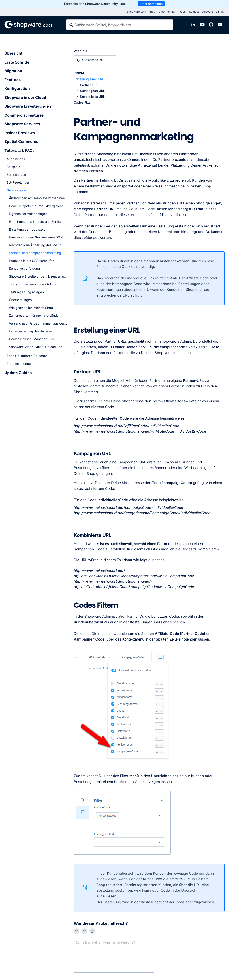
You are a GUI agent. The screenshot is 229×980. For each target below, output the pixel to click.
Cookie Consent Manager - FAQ (32, 339)
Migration (13, 71)
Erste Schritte (17, 62)
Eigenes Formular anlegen (28, 214)
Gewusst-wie (16, 190)
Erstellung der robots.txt (27, 230)
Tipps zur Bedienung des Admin (33, 284)
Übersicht (13, 53)
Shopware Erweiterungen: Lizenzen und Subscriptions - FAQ (38, 277)
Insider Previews (20, 133)
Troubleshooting (19, 364)
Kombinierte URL (92, 97)
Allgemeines (16, 159)
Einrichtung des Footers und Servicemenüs (38, 222)
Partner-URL (89, 85)
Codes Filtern (84, 103)
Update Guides (18, 373)
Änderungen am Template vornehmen (37, 198)
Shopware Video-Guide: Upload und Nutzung (38, 347)
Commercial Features (24, 115)
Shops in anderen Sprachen (27, 356)
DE (217, 12)
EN (222, 12)
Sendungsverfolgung (24, 269)
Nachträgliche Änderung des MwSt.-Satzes (38, 245)
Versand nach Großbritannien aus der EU (38, 323)
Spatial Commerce (21, 142)
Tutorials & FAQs (20, 151)
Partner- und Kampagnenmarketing (35, 253)
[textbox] (120, 25)
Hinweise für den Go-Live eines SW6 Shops (38, 237)
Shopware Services (22, 124)
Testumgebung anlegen (26, 292)
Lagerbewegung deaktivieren (31, 331)
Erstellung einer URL (89, 79)
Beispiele (13, 167)
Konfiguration (17, 89)
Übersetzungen (20, 300)
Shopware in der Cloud (25, 98)
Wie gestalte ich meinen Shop (31, 308)
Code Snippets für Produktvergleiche (36, 206)
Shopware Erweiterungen (28, 106)
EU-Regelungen (18, 183)
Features (13, 80)
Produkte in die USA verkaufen (32, 261)
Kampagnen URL (92, 91)
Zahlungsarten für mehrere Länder (34, 316)
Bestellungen (16, 175)
